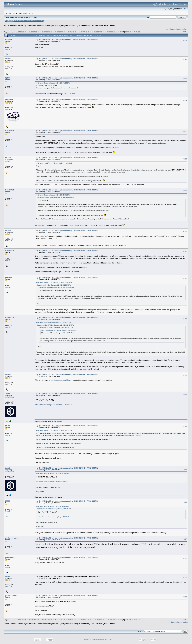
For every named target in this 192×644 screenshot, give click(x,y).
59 (110, 32)
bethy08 (8, 277)
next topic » (183, 29)
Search (22, 21)
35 (58, 32)
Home (10, 21)
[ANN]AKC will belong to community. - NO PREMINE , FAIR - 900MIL (88, 25)
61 (114, 32)
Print (185, 32)
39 (67, 32)
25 (36, 32)
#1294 (185, 426)
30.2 (30, 17)
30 (47, 32)
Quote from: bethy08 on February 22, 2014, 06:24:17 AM (53, 323)
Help (16, 21)
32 (51, 32)
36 (60, 32)
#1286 (185, 159)
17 (19, 32)
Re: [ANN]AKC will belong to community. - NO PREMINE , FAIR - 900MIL (69, 39)
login (25, 13)
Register (34, 21)
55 (101, 32)
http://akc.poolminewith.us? (61, 380)
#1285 (185, 132)
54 (99, 32)
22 (30, 32)
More (41, 21)
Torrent (35, 17)
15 (14, 32)
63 (119, 32)
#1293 (185, 395)
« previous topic (172, 29)
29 (45, 32)
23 (32, 32)
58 (108, 32)
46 (82, 32)
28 (43, 32)
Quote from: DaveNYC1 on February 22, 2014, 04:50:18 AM (54, 163)
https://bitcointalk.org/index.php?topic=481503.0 (53, 405)
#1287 (185, 191)
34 (56, 32)
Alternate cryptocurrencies (26, 25)
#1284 (185, 100)
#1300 (185, 597)
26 (38, 32)
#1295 (185, 469)
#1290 (185, 278)
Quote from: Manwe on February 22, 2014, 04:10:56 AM (53, 83)
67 (128, 32)
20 (25, 32)
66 (126, 32)
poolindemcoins (12, 538)
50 (90, 32)
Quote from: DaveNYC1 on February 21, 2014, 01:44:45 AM (54, 283)
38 (64, 32)
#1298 (185, 558)
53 (97, 32)
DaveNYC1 (10, 131)
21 (28, 32)
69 (132, 32)
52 (95, 32)
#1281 (185, 40)
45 (80, 32)
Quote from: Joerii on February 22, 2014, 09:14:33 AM (52, 473)
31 (49, 32)
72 (139, 32)
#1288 (185, 232)
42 (73, 32)
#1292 (185, 376)
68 (130, 32)
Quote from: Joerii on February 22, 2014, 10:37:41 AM (52, 506)
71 (137, 32)
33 (54, 32)
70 (135, 32)
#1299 (185, 578)
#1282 (185, 60)
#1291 (185, 318)
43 (75, 32)
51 (93, 32)
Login (28, 21)
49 (88, 32)
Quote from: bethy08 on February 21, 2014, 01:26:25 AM (56, 288)
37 (62, 32)
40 (69, 32)
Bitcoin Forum (9, 25)
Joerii (8, 394)
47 (84, 32)
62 (116, 32)
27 (40, 32)
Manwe (8, 59)
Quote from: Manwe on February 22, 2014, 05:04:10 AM (53, 195)
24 (34, 32)
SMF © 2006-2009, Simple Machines (105, 640)
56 (103, 32)
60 (112, 32)
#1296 (185, 502)
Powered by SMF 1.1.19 (83, 640)
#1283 (185, 79)
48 (86, 32)
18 (21, 32)
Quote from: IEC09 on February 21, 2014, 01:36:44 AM (54, 285)
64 (121, 32)
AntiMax (9, 39)
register (31, 13)
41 (71, 32)
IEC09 (8, 501)
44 (77, 32)
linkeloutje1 (10, 557)
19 (23, 32)
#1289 (185, 252)
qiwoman (9, 99)
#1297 (185, 539)
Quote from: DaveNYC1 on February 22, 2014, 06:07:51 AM (54, 431)
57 (106, 32)
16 (17, 32)
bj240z (8, 78)
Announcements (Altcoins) (48, 25)
